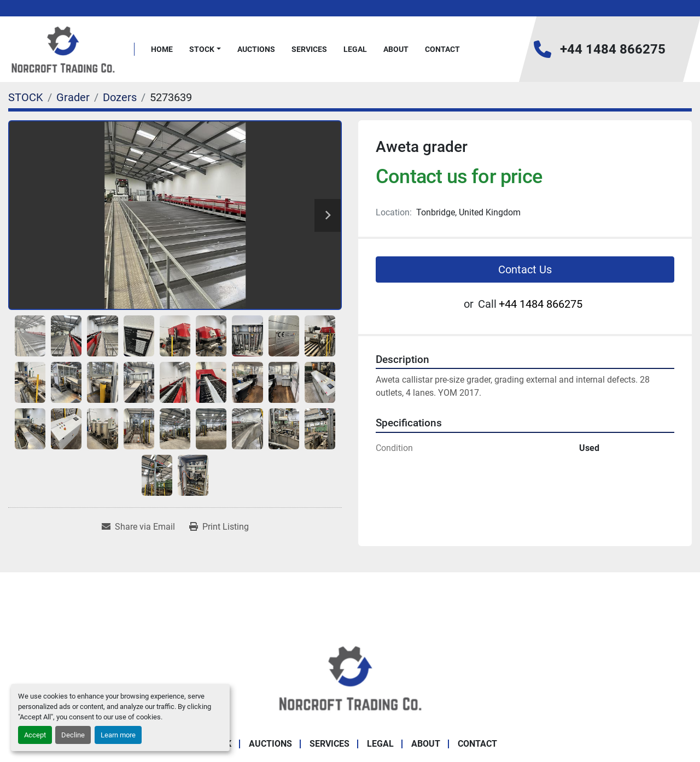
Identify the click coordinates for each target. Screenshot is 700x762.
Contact (442, 49)
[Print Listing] (219, 527)
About (396, 49)
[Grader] (73, 97)
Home (162, 49)
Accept (35, 735)
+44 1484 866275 (613, 49)
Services (309, 49)
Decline (73, 735)
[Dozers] (120, 97)
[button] (205, 49)
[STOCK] (26, 97)
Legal (355, 49)
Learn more (118, 735)
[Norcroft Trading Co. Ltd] (350, 677)
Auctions (256, 49)
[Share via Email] (138, 527)
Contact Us (525, 269)
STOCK (202, 49)
